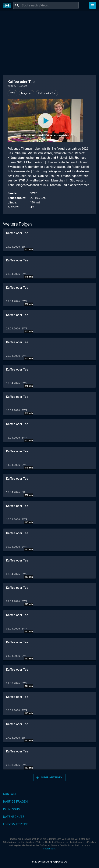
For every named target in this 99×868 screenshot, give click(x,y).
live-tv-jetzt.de (16, 824)
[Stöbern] (93, 5)
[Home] (8, 5)
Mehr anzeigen (49, 778)
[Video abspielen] (45, 121)
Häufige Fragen (15, 802)
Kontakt (10, 794)
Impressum (12, 809)
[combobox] (50, 5)
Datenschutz (14, 817)
